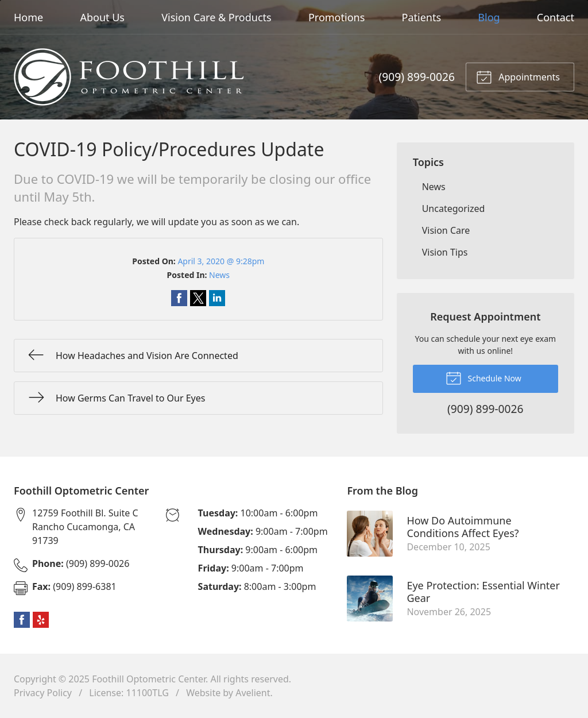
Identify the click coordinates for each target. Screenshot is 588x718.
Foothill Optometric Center (149, 679)
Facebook (22, 620)
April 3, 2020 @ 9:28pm (221, 261)
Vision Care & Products (216, 17)
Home (28, 17)
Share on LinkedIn (217, 298)
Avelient (253, 693)
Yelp (41, 620)
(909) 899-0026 (417, 77)
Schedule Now (483, 377)
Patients (422, 17)
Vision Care (446, 230)
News (219, 275)
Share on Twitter (198, 298)
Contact (556, 17)
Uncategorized (454, 209)
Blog (489, 17)
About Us (102, 17)
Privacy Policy (43, 693)
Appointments (518, 76)
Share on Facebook (179, 298)
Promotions (336, 17)
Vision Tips (445, 252)
